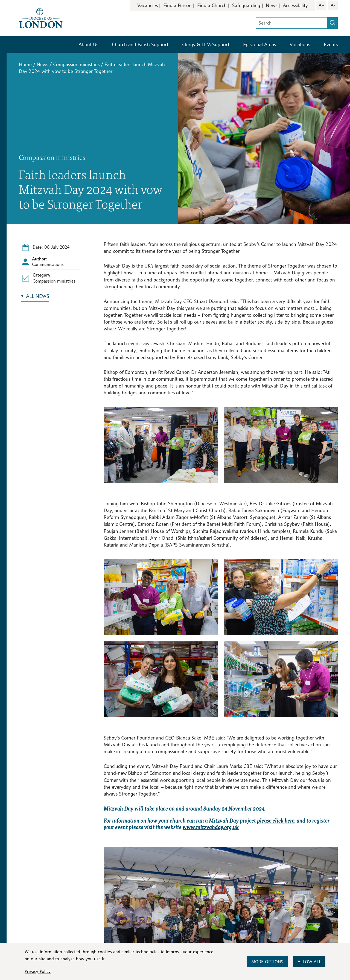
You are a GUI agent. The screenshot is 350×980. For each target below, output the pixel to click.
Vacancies (148, 5)
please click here (276, 820)
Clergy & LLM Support (206, 44)
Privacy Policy (38, 971)
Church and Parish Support (140, 44)
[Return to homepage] (41, 18)
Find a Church (212, 5)
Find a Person (177, 5)
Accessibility (295, 5)
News (272, 5)
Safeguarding (246, 5)
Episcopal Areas (259, 44)
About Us (88, 44)
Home (25, 64)
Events (331, 44)
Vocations (300, 44)
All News (38, 296)
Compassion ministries (76, 64)
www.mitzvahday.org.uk (211, 827)
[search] (332, 23)
